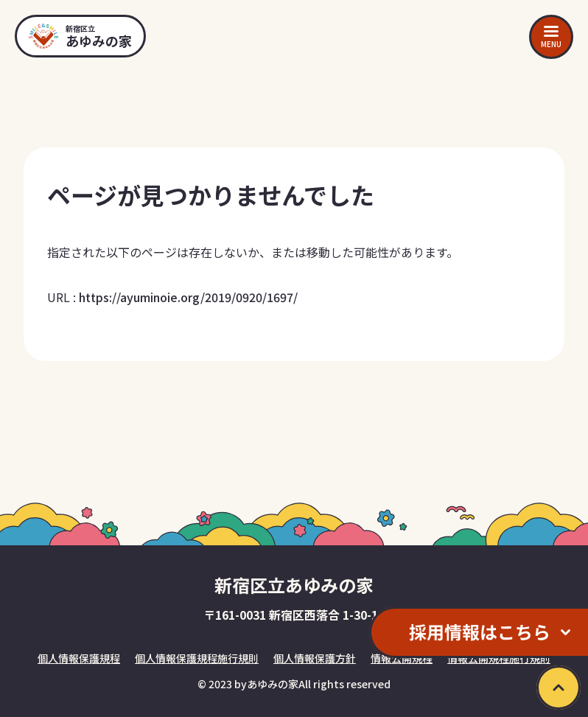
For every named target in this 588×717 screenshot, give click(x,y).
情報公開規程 (402, 658)
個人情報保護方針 (315, 658)
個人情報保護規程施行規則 (197, 658)
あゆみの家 (273, 684)
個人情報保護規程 (79, 658)
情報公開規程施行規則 (499, 658)
